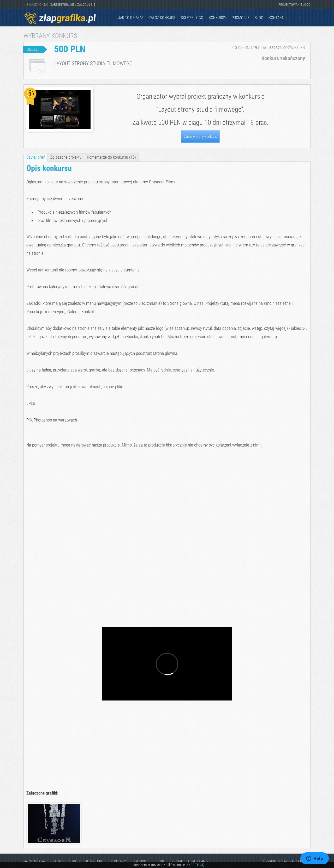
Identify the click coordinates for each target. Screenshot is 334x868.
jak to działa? (131, 18)
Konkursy (217, 18)
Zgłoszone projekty (66, 157)
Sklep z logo (192, 18)
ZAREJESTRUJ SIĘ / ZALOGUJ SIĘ (73, 5)
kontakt (276, 18)
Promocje (240, 18)
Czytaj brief (36, 157)
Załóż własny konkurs (200, 137)
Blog (259, 18)
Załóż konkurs (162, 18)
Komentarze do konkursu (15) (111, 157)
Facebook (293, 18)
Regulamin (200, 861)
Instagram (306, 18)
